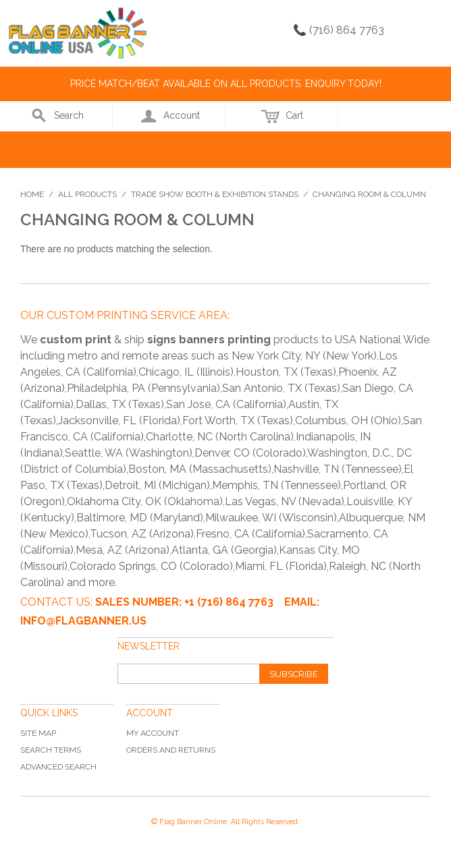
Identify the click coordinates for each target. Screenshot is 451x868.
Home (32, 194)
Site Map (38, 733)
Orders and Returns (171, 750)
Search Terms (51, 750)
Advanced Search (58, 767)
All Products (87, 194)
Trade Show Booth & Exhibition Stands (215, 194)
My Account (153, 733)
